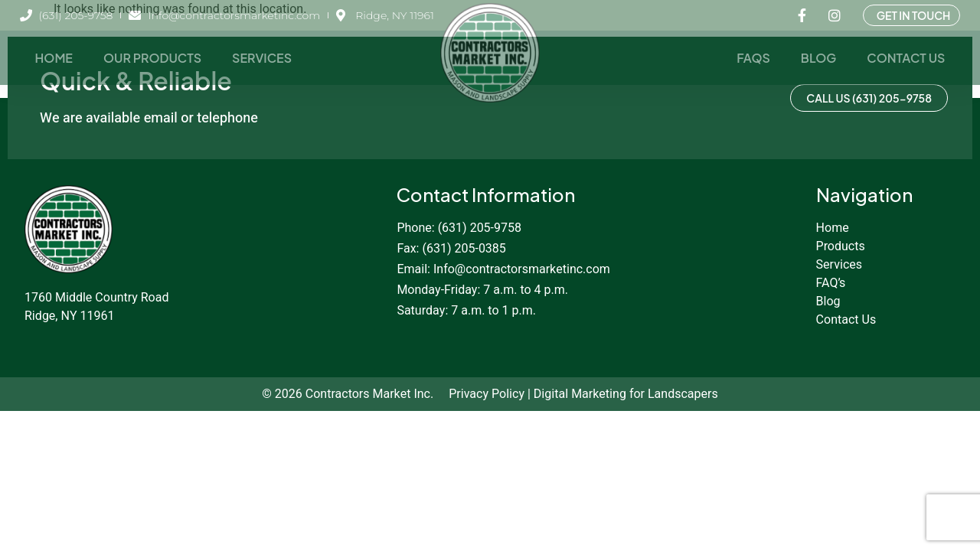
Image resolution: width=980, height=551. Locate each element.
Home (54, 58)
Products (841, 246)
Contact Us (906, 58)
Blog (818, 58)
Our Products (152, 58)
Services (262, 58)
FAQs (753, 58)
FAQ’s (831, 283)
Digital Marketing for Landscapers (626, 394)
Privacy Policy (487, 394)
